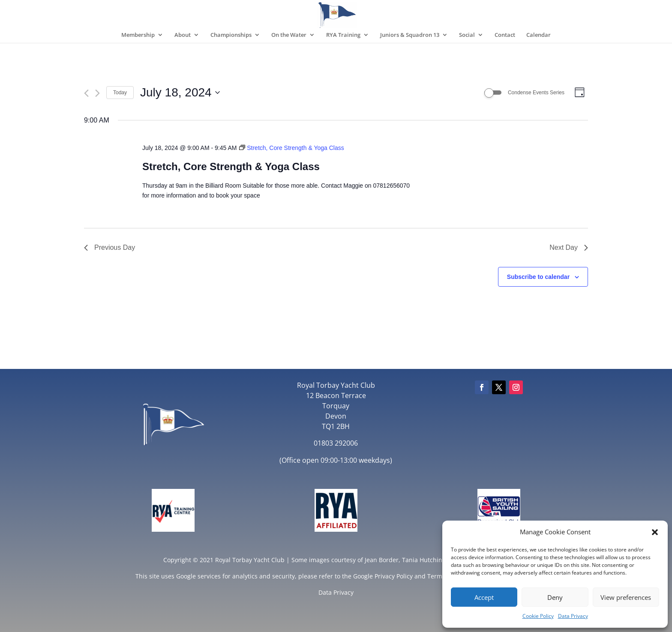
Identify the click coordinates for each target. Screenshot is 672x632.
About (183, 35)
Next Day (569, 247)
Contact (505, 35)
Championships (231, 35)
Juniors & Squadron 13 (410, 35)
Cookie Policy (538, 616)
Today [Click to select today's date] (120, 93)
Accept (484, 597)
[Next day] (97, 93)
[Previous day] (86, 93)
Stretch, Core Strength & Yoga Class (231, 166)
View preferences (626, 597)
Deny (555, 597)
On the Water (289, 35)
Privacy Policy (394, 576)
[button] (655, 532)
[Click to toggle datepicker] (180, 93)
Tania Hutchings (425, 560)
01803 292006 (336, 443)
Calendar (538, 35)
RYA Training (343, 35)
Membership (138, 35)
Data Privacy (573, 616)
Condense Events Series (536, 93)
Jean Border (382, 560)
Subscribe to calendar (538, 277)
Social (467, 35)
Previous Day (109, 247)
